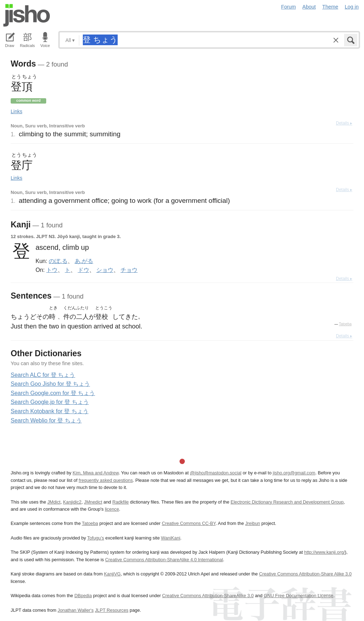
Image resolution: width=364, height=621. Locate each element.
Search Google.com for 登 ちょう (53, 393)
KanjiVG (112, 574)
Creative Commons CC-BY (189, 523)
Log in (352, 7)
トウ (52, 270)
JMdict (54, 502)
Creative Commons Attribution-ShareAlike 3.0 (208, 596)
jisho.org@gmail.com (294, 473)
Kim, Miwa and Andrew (95, 473)
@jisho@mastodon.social (216, 473)
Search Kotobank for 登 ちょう (50, 411)
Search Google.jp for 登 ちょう (50, 402)
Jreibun (253, 523)
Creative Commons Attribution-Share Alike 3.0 (305, 574)
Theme (330, 7)
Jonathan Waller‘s (76, 610)
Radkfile (121, 502)
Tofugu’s (95, 538)
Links (17, 111)
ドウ (84, 270)
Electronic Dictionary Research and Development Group (287, 502)
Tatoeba (345, 324)
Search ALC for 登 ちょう (43, 375)
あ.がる (84, 261)
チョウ (129, 270)
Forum (289, 7)
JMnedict (93, 502)
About (309, 7)
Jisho (27, 15)
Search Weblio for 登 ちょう (46, 420)
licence (112, 509)
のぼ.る (58, 261)
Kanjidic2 (72, 502)
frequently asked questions (106, 480)
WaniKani (171, 538)
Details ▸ (344, 123)
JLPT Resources (112, 610)
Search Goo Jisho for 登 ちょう (50, 384)
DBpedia (83, 596)
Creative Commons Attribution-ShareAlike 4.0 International (164, 560)
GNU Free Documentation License (299, 596)
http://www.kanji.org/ (325, 552)
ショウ (105, 270)
